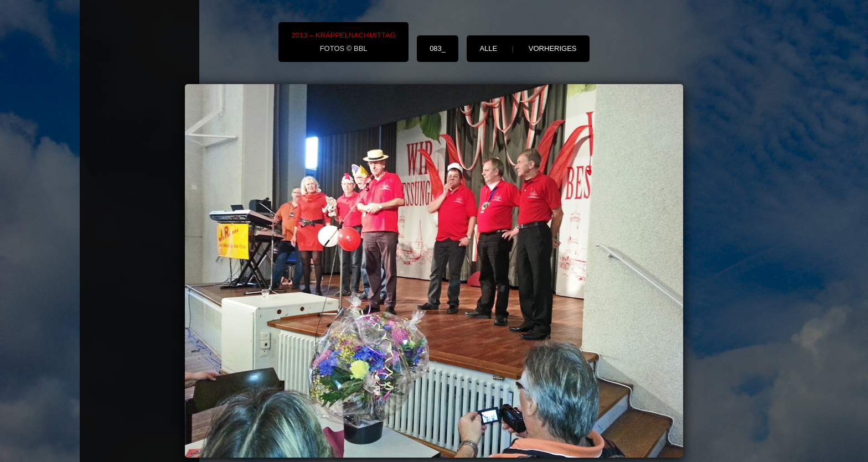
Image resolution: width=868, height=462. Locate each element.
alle (488, 48)
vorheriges (553, 48)
